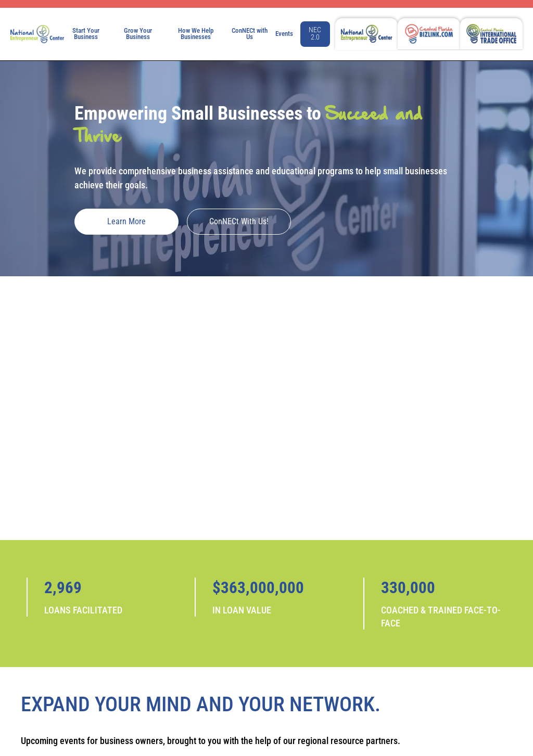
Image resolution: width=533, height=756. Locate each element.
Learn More (126, 221)
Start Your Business (86, 34)
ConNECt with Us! (239, 221)
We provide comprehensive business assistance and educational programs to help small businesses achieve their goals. (261, 178)
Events (284, 34)
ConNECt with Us (250, 34)
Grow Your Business (138, 34)
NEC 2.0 (315, 34)
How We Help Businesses (196, 34)
